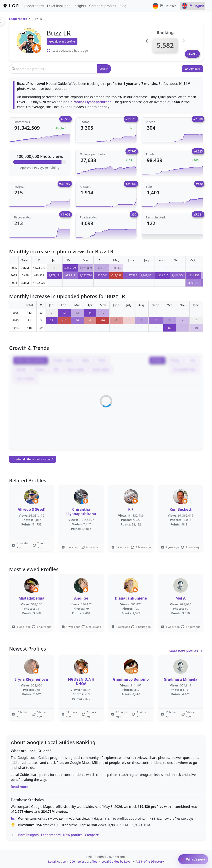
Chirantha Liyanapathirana (90, 102)
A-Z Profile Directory (150, 861)
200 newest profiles (84, 861)
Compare (92, 835)
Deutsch (164, 6)
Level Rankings (58, 6)
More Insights (28, 835)
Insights (80, 6)
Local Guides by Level (116, 861)
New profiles (73, 835)
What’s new (193, 859)
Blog (123, 6)
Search (104, 69)
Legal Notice (57, 861)
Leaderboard (34, 6)
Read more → (22, 787)
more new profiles (186, 651)
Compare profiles (103, 6)
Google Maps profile (62, 41)
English (193, 6)
